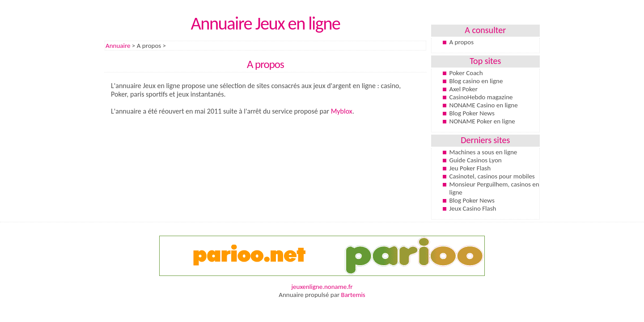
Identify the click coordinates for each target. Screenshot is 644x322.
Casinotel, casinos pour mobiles (492, 176)
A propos (462, 42)
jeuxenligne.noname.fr (322, 287)
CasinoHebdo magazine (481, 97)
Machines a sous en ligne (483, 152)
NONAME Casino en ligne (484, 105)
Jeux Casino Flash (473, 208)
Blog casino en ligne (476, 81)
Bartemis (353, 295)
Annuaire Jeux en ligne (265, 23)
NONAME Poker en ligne (482, 121)
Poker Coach (466, 73)
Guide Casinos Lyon (476, 160)
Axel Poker (464, 89)
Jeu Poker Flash (470, 168)
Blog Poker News (472, 113)
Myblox (342, 111)
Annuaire (118, 46)
